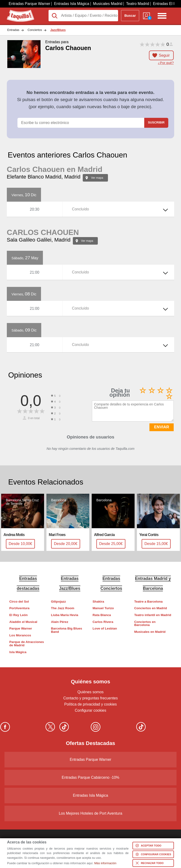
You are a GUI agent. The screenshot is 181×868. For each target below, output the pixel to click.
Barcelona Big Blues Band (66, 630)
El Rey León (19, 615)
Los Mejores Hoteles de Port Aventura (90, 813)
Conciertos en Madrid (150, 608)
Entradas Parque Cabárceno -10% (91, 777)
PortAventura (20, 608)
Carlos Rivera (103, 622)
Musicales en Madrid (150, 632)
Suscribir (156, 122)
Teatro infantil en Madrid (153, 615)
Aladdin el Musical (23, 622)
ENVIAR (162, 427)
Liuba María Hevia (65, 615)
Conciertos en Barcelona (145, 623)
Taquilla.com (17, 12)
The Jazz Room (63, 608)
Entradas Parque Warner (29, 4)
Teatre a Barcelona (148, 602)
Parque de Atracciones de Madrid (27, 644)
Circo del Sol (19, 602)
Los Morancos (20, 635)
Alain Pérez (60, 622)
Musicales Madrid (108, 4)
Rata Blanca (102, 615)
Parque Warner (21, 628)
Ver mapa (97, 178)
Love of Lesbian (105, 628)
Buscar (130, 16)
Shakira (98, 602)
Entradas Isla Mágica (72, 4)
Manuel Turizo (103, 608)
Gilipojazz (58, 602)
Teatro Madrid (138, 4)
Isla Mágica (18, 652)
